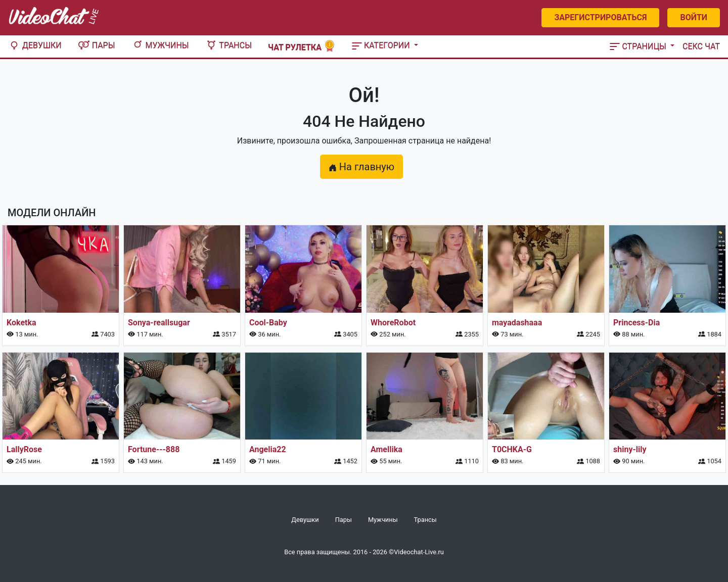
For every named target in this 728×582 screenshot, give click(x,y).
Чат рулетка (302, 46)
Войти (694, 17)
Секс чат (701, 46)
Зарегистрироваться (600, 17)
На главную (361, 167)
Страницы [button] (639, 46)
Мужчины (160, 45)
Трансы (229, 45)
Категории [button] (382, 45)
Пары (97, 45)
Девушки (35, 45)
